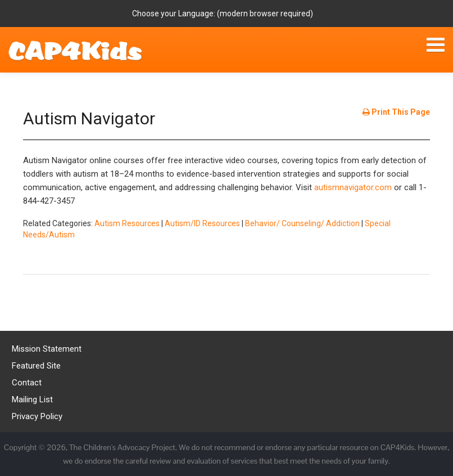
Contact (27, 383)
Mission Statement (47, 349)
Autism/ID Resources (202, 223)
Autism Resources (127, 223)
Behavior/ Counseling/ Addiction (302, 223)
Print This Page (396, 112)
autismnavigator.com (353, 187)
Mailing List (32, 399)
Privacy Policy (37, 416)
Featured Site (36, 366)
